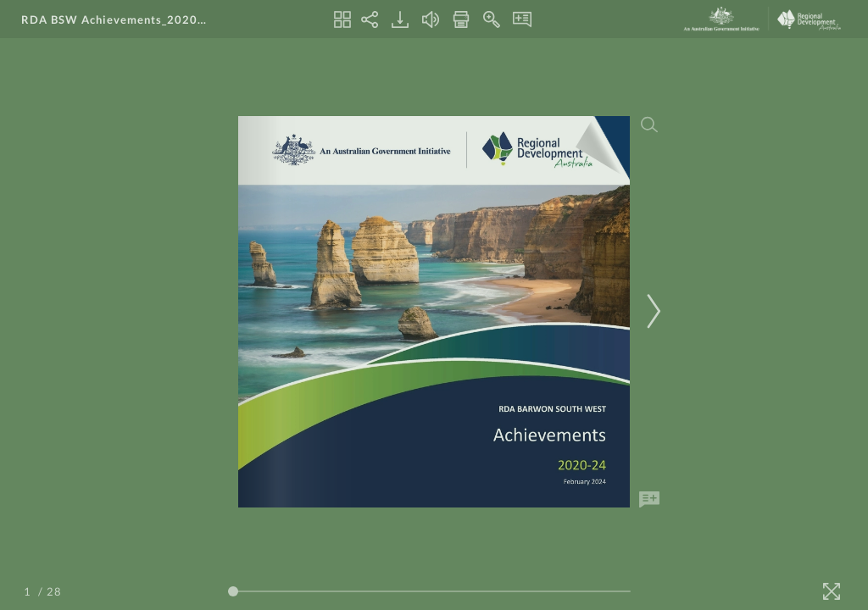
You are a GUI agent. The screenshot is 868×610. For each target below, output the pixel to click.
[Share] (370, 19)
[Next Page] (651, 311)
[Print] (461, 19)
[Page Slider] (429, 591)
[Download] (400, 19)
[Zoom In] (492, 19)
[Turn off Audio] (431, 19)
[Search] (649, 125)
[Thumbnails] (342, 19)
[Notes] (522, 19)
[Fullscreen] (832, 591)
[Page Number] (30, 591)
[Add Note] (649, 500)
